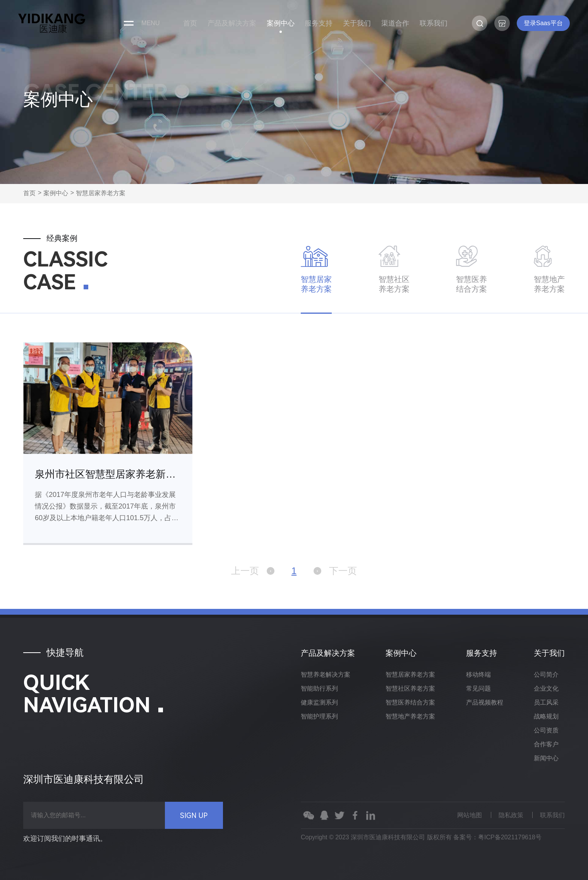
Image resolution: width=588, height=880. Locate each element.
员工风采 (546, 702)
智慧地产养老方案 (410, 716)
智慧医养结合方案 (410, 702)
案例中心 (281, 23)
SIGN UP (194, 816)
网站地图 (470, 815)
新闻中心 (546, 758)
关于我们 (357, 23)
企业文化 (546, 688)
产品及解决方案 (232, 23)
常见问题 (478, 688)
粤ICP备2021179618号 (510, 837)
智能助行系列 (319, 688)
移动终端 (478, 675)
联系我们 (434, 23)
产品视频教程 (485, 702)
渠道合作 (395, 23)
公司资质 (546, 730)
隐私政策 (511, 815)
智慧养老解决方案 (326, 675)
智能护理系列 (319, 716)
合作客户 (546, 744)
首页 (190, 23)
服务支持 (319, 23)
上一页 (253, 571)
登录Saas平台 (543, 23)
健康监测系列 (319, 702)
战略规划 (546, 716)
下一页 (335, 571)
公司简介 (546, 675)
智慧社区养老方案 (410, 688)
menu (150, 23)
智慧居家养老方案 (101, 193)
